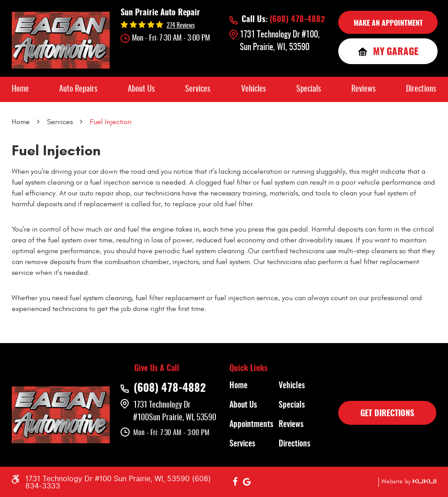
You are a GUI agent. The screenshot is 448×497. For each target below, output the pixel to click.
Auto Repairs (78, 89)
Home (20, 89)
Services (198, 89)
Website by (407, 482)
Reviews (364, 89)
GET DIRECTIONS (387, 414)
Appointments (251, 425)
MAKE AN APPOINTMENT (388, 23)
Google (247, 482)
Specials (309, 89)
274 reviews (181, 26)
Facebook (235, 482)
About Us (141, 89)
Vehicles (254, 89)
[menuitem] (20, 89)
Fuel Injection (111, 122)
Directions (421, 89)
